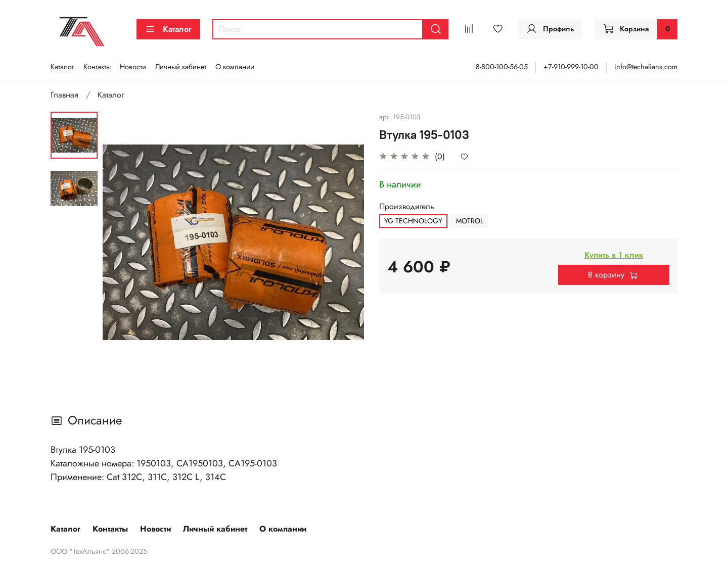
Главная (64, 95)
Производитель (407, 206)
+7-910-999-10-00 (571, 67)
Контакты (97, 67)
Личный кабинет (181, 67)
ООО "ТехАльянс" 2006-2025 (99, 551)
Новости (133, 67)
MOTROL (470, 221)
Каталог (168, 29)
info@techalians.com (646, 67)
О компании (235, 67)
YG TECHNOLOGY (413, 221)
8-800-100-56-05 (502, 67)
